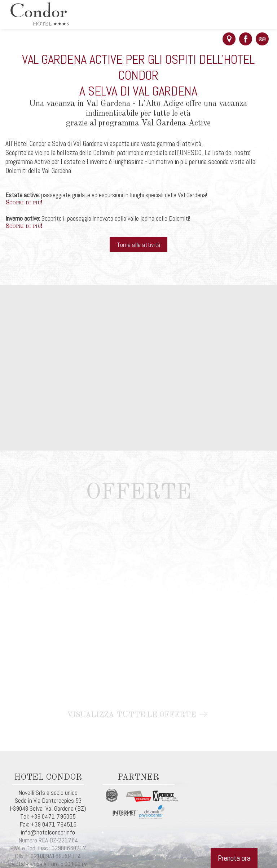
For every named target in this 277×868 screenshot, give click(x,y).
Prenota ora (234, 858)
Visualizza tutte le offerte (139, 715)
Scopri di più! (24, 203)
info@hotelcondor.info (48, 832)
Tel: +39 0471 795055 (48, 816)
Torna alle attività (138, 245)
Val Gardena (60, 809)
